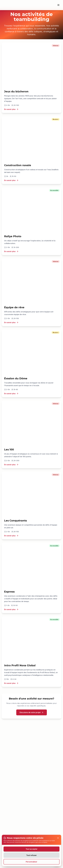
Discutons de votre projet (32, 712)
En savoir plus (11, 109)
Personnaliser (31, 862)
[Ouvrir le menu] (58, 5)
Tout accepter (32, 849)
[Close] (58, 838)
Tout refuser (31, 855)
